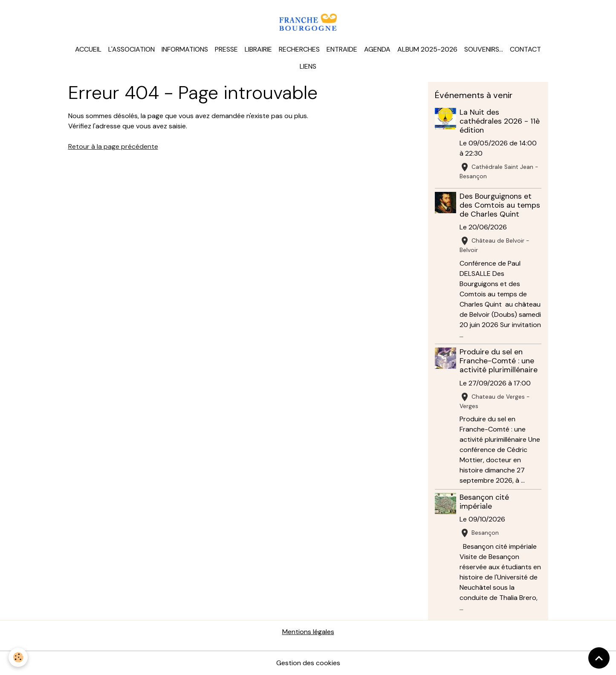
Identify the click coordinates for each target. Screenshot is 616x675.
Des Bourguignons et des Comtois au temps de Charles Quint (500, 205)
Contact (525, 49)
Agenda (377, 49)
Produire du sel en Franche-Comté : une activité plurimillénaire (499, 361)
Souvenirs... (484, 49)
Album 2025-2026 (427, 49)
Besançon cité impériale (484, 502)
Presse (226, 49)
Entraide (342, 49)
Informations (185, 49)
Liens (308, 66)
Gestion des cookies (308, 663)
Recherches (299, 49)
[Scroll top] (599, 658)
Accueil (88, 49)
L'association (132, 49)
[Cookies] (18, 657)
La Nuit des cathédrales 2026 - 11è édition (500, 121)
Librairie (258, 49)
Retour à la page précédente (113, 146)
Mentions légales (308, 632)
